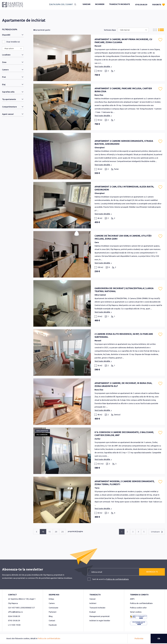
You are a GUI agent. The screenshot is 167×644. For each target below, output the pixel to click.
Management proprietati (100, 616)
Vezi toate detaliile (103, 67)
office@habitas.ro (15, 612)
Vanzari (86, 4)
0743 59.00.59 (14, 621)
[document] (83, 639)
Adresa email (97, 572)
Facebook (53, 625)
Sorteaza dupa (110, 30)
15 (50, 532)
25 (63, 532)
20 (56, 532)
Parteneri (53, 612)
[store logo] (13, 5)
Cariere (52, 603)
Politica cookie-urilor (138, 608)
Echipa (51, 599)
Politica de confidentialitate (117, 579)
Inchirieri (100, 4)
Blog (51, 616)
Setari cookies (136, 612)
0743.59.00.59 (141, 5)
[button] (160, 40)
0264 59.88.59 (14, 616)
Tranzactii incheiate (119, 4)
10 (43, 532)
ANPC (132, 599)
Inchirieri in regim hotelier (100, 621)
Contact (52, 621)
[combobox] (63, 4)
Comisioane (54, 608)
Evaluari (93, 612)
